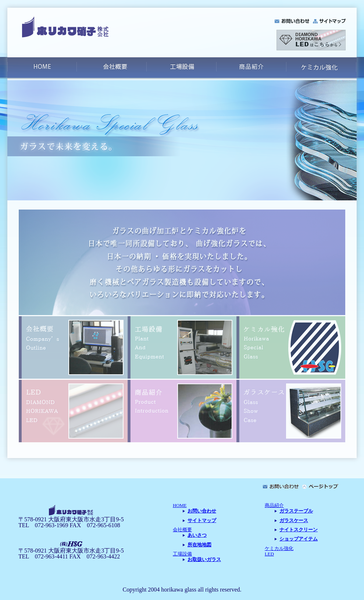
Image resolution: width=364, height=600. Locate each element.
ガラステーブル (296, 511)
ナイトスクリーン (299, 530)
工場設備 (182, 554)
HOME (180, 506)
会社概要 (182, 530)
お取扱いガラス (204, 560)
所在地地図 (199, 545)
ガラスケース (294, 521)
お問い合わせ (202, 511)
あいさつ (197, 535)
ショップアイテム (299, 539)
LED (269, 554)
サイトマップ (202, 521)
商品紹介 (274, 506)
